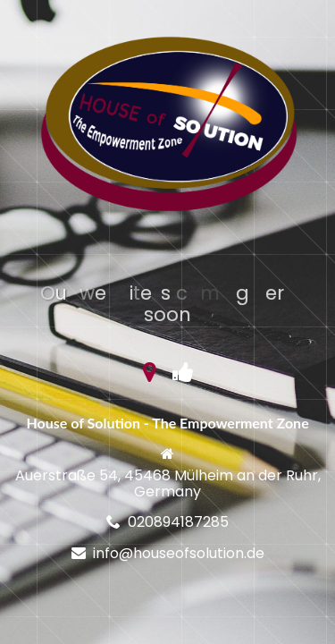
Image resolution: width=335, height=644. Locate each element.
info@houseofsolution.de (179, 553)
